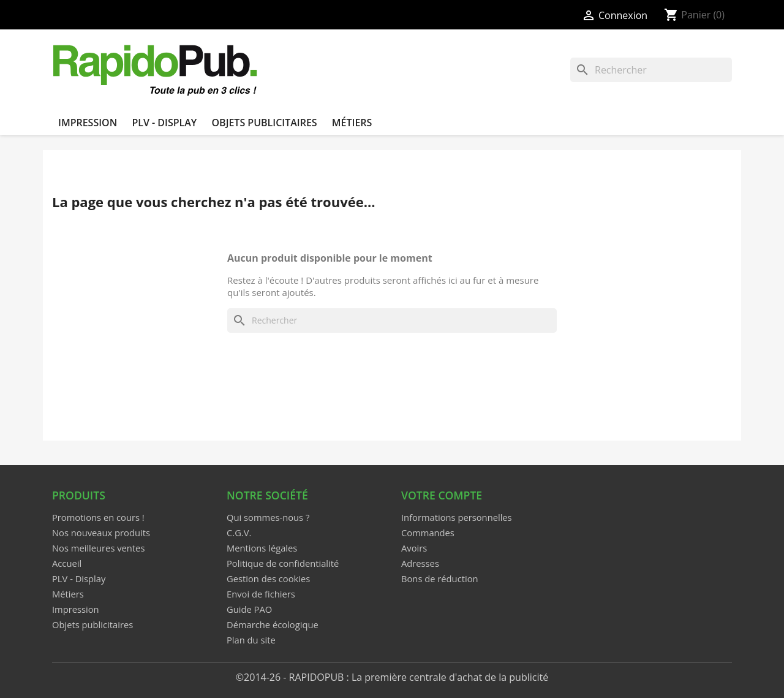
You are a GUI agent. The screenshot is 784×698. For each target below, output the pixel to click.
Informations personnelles (457, 517)
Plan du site (251, 640)
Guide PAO (249, 609)
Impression (88, 123)
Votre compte (442, 495)
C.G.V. (239, 533)
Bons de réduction (440, 579)
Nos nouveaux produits (101, 533)
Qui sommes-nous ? (268, 517)
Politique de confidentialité (283, 563)
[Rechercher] (651, 70)
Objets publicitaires (264, 123)
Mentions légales (262, 548)
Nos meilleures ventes (98, 548)
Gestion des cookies (268, 579)
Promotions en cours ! (98, 517)
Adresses (420, 563)
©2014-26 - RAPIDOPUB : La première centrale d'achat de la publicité (392, 677)
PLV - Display (164, 123)
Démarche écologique (273, 624)
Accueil (67, 563)
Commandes (428, 533)
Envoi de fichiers (261, 594)
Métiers (352, 123)
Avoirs (414, 548)
